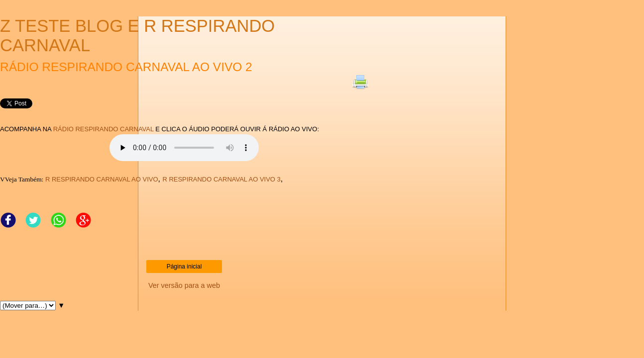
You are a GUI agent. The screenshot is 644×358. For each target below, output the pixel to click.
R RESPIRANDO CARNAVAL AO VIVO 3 (221, 179)
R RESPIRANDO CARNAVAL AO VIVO (102, 179)
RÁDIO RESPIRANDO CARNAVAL (104, 129)
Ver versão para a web (184, 285)
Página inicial (184, 267)
